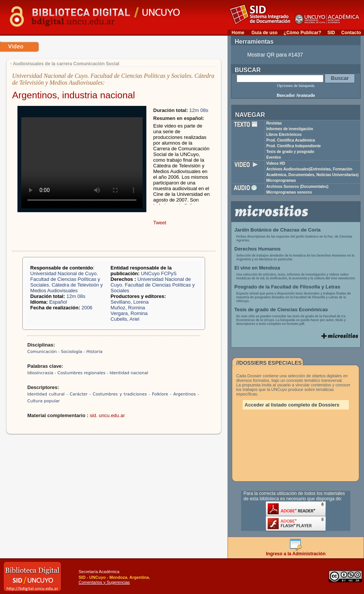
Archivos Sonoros (297, 187)
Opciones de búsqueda (296, 85)
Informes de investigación (289, 129)
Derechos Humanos (257, 249)
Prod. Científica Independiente (293, 146)
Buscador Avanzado (296, 95)
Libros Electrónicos (284, 135)
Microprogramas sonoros (289, 192)
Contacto (351, 33)
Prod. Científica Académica (291, 140)
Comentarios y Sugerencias (104, 582)
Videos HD (276, 163)
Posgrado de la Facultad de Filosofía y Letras (287, 287)
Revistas (274, 123)
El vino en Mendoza (257, 268)
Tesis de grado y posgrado (290, 152)
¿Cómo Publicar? (302, 33)
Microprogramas (281, 180)
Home (238, 33)
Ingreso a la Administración (296, 552)
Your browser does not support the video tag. (82, 163)
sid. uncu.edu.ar (107, 415)
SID (331, 33)
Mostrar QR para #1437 (275, 55)
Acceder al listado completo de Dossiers (292, 405)
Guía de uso (264, 33)
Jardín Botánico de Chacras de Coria (278, 230)
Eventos (274, 157)
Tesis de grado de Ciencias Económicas (281, 310)
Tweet (160, 223)
